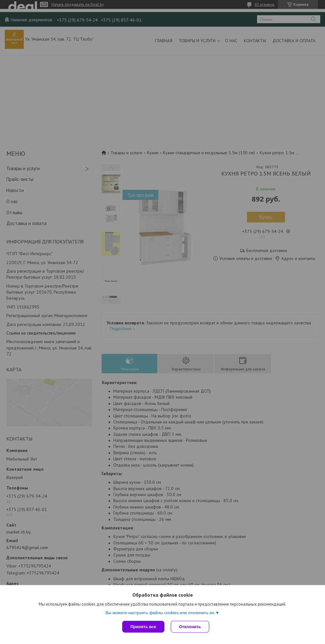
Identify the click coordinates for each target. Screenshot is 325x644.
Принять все (143, 627)
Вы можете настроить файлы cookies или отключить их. (160, 613)
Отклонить (190, 627)
